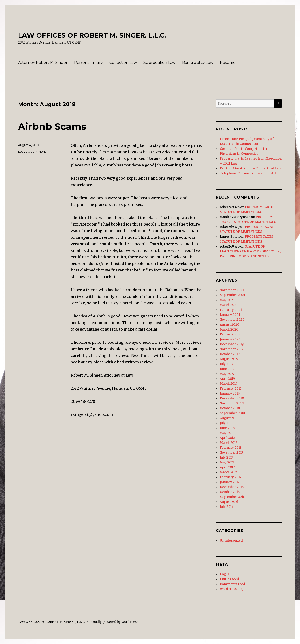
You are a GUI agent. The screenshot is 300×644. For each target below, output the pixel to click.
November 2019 (232, 349)
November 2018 (232, 403)
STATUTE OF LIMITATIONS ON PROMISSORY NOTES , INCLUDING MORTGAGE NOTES (250, 251)
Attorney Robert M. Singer (43, 62)
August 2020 (230, 325)
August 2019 (229, 359)
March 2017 (228, 472)
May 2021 (227, 300)
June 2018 (227, 428)
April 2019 (227, 379)
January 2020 (230, 339)
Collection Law (123, 62)
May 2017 (227, 462)
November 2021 (232, 290)
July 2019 (227, 364)
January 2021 (230, 315)
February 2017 (231, 477)
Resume (228, 62)
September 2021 (232, 295)
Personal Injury (88, 62)
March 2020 (229, 330)
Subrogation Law (159, 62)
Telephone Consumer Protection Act (248, 173)
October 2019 (230, 354)
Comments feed (232, 584)
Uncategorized (231, 540)
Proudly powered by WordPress (114, 622)
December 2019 (232, 344)
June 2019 (227, 369)
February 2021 (231, 310)
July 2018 (227, 423)
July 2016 (227, 507)
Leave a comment (32, 151)
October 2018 (230, 408)
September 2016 (232, 497)
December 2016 (232, 487)
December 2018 (232, 398)
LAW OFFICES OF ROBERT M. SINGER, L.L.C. (92, 35)
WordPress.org (231, 589)
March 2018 (229, 443)
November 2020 (232, 320)
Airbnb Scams (52, 126)
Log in (225, 574)
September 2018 (232, 413)
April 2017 (227, 467)
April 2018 (227, 438)
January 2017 (230, 482)
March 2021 (229, 305)
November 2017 (231, 453)
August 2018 (229, 418)
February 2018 (231, 448)
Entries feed (229, 579)
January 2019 (230, 394)
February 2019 (231, 389)
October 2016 (230, 492)
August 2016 (229, 502)
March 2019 (229, 384)
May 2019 (227, 374)
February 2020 (231, 334)
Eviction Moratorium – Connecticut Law (251, 168)
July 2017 (226, 458)
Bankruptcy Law (198, 62)
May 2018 (227, 433)
